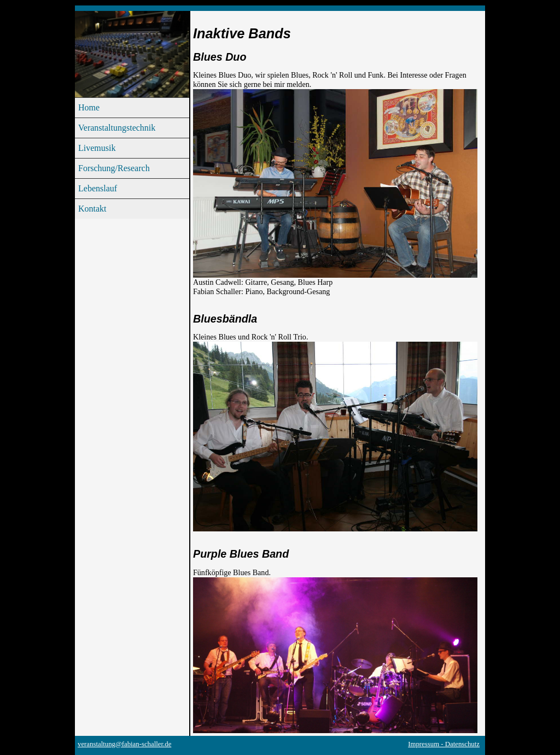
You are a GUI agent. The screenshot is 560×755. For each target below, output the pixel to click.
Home (89, 107)
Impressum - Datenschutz (444, 744)
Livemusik (97, 148)
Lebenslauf (98, 188)
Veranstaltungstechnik (117, 128)
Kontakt (92, 209)
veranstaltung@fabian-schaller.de (124, 744)
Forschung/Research (114, 168)
